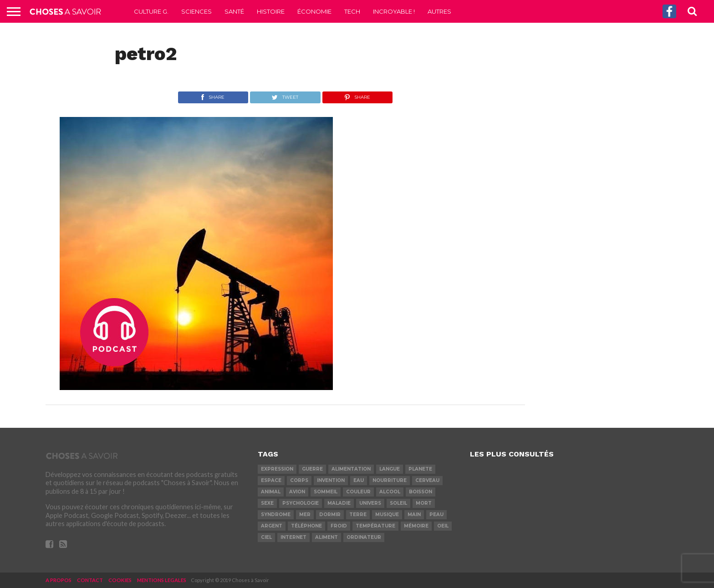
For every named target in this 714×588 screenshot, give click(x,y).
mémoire (416, 526)
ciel (266, 537)
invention (331, 480)
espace (271, 480)
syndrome (276, 514)
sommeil (326, 492)
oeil (443, 526)
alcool (390, 492)
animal (271, 492)
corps (299, 480)
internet (293, 537)
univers (370, 503)
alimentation (351, 469)
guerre (312, 469)
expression (277, 469)
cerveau (427, 480)
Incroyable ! (394, 11)
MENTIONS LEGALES (162, 580)
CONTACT (90, 580)
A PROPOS (59, 580)
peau (436, 514)
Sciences (196, 11)
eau (359, 480)
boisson (421, 492)
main (414, 514)
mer (305, 514)
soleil (398, 503)
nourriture (390, 480)
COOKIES (120, 580)
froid (339, 526)
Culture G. (151, 11)
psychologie (301, 503)
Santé (234, 11)
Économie (314, 11)
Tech (352, 11)
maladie (339, 503)
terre (358, 514)
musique (387, 514)
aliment (326, 537)
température (375, 526)
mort (424, 503)
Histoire (271, 11)
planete (420, 469)
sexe (267, 503)
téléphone (306, 526)
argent (272, 526)
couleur (358, 492)
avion (297, 492)
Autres (439, 11)
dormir (330, 514)
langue (390, 469)
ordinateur (364, 537)
